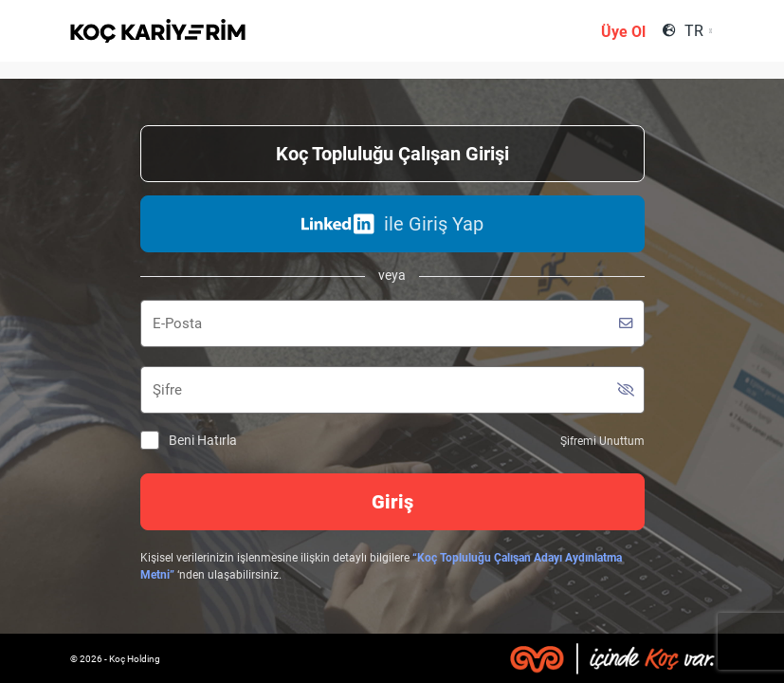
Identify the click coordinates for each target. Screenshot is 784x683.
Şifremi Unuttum (602, 441)
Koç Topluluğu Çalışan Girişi (392, 154)
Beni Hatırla (189, 441)
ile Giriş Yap (392, 224)
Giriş (392, 502)
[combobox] (697, 31)
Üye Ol (623, 32)
